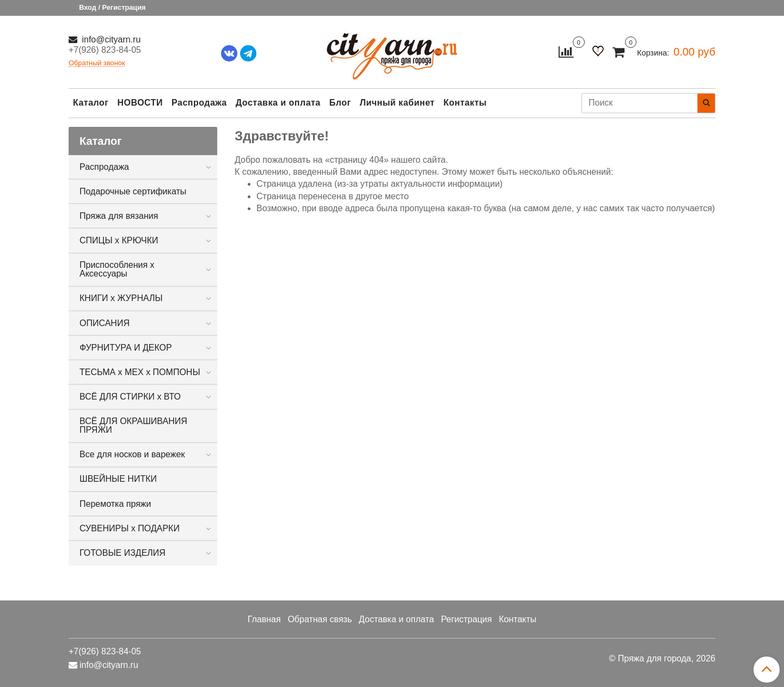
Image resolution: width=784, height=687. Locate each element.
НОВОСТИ (140, 103)
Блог (340, 103)
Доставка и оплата (278, 103)
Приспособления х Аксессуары (117, 269)
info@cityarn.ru (110, 39)
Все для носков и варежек (132, 454)
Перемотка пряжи (115, 504)
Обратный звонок (97, 63)
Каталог (91, 103)
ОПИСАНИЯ (105, 323)
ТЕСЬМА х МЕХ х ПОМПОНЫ (140, 372)
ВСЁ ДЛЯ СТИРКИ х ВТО (130, 397)
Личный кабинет (397, 103)
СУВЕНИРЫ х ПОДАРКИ (130, 528)
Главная (264, 619)
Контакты (465, 103)
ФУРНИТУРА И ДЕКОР (126, 348)
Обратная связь (320, 619)
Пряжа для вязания (119, 216)
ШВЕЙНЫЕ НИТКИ (118, 479)
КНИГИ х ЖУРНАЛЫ (121, 298)
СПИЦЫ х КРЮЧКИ (119, 240)
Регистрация (467, 619)
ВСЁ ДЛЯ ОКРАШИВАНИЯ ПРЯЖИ (133, 425)
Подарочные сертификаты (133, 191)
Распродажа (199, 103)
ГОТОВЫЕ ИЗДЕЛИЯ (122, 553)
